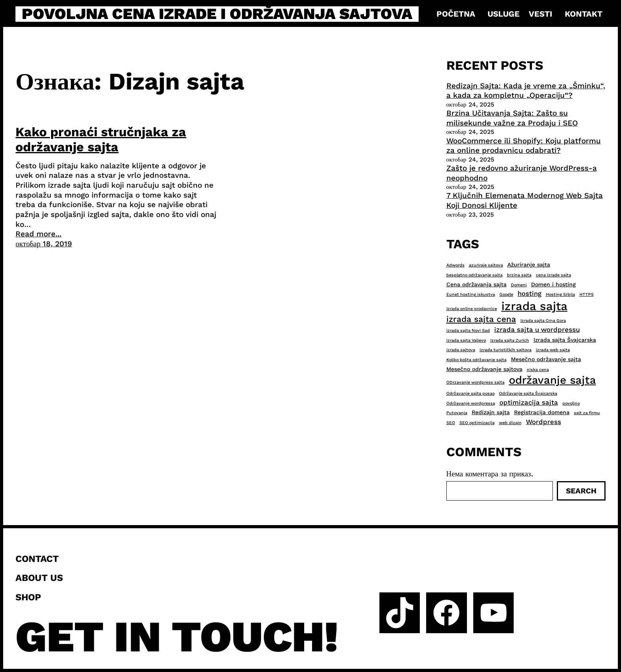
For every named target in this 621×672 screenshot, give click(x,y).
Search (581, 491)
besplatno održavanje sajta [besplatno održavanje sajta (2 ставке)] (474, 275)
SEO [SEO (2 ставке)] (451, 423)
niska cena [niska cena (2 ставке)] (538, 370)
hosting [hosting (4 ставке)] (530, 293)
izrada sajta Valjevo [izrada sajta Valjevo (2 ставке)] (466, 340)
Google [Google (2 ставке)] (506, 294)
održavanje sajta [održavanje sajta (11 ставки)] (552, 380)
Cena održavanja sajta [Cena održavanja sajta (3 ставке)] (476, 284)
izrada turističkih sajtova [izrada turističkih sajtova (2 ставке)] (506, 350)
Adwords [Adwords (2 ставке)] (455, 265)
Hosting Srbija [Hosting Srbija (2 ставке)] (560, 294)
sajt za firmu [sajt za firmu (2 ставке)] (587, 413)
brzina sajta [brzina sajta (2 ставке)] (519, 275)
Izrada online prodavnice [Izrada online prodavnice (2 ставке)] (472, 309)
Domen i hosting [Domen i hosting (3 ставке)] (553, 284)
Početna (456, 14)
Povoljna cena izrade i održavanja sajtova (217, 14)
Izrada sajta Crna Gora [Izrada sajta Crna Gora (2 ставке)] (543, 321)
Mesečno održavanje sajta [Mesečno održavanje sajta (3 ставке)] (546, 359)
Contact (37, 559)
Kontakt (584, 14)
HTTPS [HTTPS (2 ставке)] (587, 294)
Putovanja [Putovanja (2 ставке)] (457, 413)
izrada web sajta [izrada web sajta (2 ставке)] (553, 350)
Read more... (38, 234)
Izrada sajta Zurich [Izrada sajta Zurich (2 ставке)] (510, 340)
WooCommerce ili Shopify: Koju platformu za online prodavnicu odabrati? (524, 146)
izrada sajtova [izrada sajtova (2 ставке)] (461, 350)
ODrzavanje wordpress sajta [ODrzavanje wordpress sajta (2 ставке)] (475, 382)
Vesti (540, 14)
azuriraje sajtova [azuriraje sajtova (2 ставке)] (486, 265)
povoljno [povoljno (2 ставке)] (571, 403)
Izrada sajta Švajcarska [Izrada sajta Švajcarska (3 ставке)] (565, 340)
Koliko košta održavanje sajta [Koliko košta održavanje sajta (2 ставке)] (476, 360)
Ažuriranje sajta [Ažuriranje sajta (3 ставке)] (529, 265)
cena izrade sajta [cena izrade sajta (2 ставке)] (553, 275)
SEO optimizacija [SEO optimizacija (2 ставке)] (477, 423)
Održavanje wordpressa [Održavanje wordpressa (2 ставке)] (471, 403)
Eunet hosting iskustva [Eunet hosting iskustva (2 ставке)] (471, 294)
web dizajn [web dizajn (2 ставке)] (510, 423)
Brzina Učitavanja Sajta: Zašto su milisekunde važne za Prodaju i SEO (512, 118)
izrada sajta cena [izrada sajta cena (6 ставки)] (481, 319)
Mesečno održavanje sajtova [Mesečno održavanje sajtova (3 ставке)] (484, 369)
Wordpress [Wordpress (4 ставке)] (544, 422)
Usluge (504, 14)
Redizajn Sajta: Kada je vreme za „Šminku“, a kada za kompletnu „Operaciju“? (526, 91)
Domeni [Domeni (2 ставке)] (519, 285)
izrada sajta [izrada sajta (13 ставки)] (534, 306)
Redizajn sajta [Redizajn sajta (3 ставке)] (491, 412)
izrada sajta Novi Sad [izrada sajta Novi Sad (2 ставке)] (468, 330)
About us (39, 578)
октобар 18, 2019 (44, 244)
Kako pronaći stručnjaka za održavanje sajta (101, 139)
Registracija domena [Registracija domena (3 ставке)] (542, 412)
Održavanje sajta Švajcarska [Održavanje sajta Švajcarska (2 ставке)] (528, 393)
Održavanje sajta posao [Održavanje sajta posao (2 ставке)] (471, 393)
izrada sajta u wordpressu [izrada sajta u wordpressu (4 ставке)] (537, 329)
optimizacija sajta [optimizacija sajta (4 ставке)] (529, 402)
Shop (28, 597)
